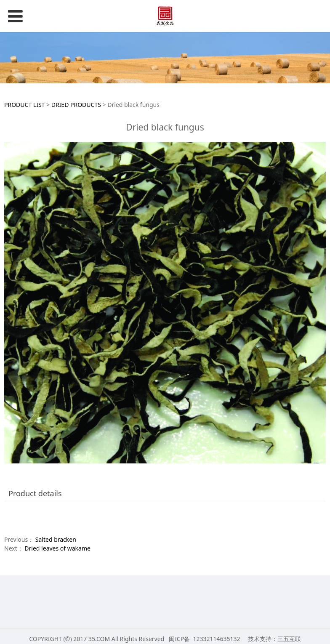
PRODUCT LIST (24, 105)
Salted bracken (56, 539)
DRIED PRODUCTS (76, 105)
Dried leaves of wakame (57, 548)
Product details (35, 493)
